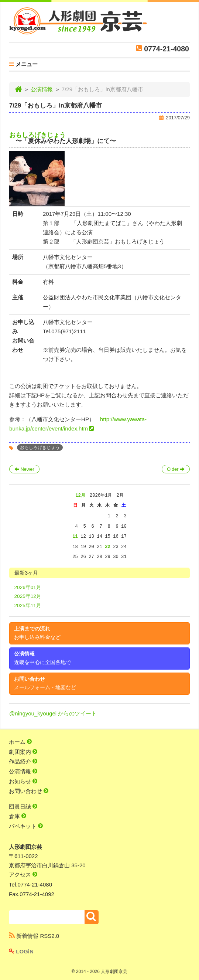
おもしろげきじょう (37, 135)
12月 (80, 495)
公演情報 (42, 89)
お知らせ (23, 781)
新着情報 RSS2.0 (34, 936)
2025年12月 (28, 596)
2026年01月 (28, 587)
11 (75, 536)
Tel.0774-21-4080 (30, 884)
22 (108, 547)
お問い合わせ (45, 683)
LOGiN (21, 951)
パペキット (26, 826)
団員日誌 (23, 807)
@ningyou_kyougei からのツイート (53, 713)
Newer (24, 469)
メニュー (23, 65)
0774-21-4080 (167, 49)
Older (176, 469)
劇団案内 (23, 752)
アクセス (23, 874)
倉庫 (18, 816)
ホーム (20, 742)
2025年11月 (28, 605)
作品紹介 (23, 761)
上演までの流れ (37, 633)
